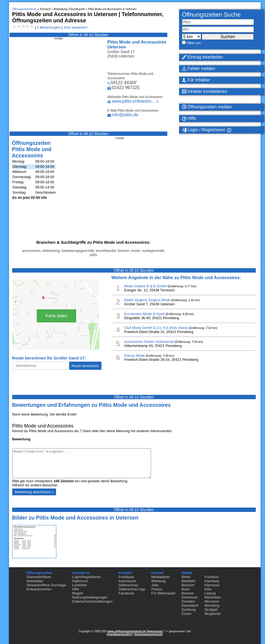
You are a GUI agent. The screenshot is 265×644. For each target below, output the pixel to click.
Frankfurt (211, 577)
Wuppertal (212, 614)
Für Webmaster (163, 593)
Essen (186, 614)
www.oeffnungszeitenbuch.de (127, 631)
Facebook (126, 593)
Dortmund (189, 597)
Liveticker (80, 585)
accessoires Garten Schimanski (149, 342)
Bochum (188, 585)
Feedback (126, 577)
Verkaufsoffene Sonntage (46, 585)
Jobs (155, 585)
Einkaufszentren (39, 589)
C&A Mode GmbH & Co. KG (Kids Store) (156, 328)
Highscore (80, 581)
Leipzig (210, 593)
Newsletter (35, 581)
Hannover (212, 585)
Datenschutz (128, 585)
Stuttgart (211, 610)
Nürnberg (212, 605)
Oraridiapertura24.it (120, 634)
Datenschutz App (132, 589)
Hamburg (212, 581)
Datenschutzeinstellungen (92, 601)
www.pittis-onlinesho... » (135, 101)
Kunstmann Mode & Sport (145, 314)
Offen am (194, 43)
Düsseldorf (190, 605)
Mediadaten (161, 577)
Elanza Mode (135, 355)
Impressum (127, 581)
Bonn (186, 589)
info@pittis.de (125, 115)
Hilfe (76, 589)
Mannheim (213, 597)
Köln (208, 589)
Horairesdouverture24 (149, 634)
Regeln (78, 593)
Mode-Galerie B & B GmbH (146, 286)
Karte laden (57, 316)
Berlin (186, 577)
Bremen (188, 593)
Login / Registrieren (204, 130)
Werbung (158, 581)
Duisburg (189, 610)
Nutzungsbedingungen (90, 597)
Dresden (188, 601)
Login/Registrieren (87, 577)
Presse (157, 589)
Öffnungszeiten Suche (211, 15)
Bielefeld (188, 581)
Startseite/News (39, 577)
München (212, 601)
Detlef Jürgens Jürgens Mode (147, 300)
